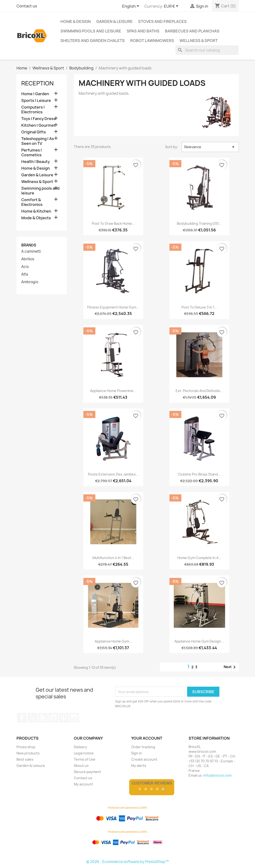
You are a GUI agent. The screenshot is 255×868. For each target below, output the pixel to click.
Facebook (22, 718)
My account (83, 784)
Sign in (137, 753)
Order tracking (143, 747)
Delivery (80, 747)
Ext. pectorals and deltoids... (199, 391)
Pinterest (64, 718)
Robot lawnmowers (152, 41)
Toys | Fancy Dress (38, 119)
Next (231, 667)
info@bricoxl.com (217, 775)
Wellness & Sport (199, 41)
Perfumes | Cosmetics (32, 153)
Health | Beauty (35, 162)
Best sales (25, 759)
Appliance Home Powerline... (113, 391)
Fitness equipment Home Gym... (113, 307)
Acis (25, 267)
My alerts (139, 766)
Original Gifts (34, 132)
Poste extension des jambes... (113, 474)
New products (28, 753)
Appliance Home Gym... (113, 641)
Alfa (25, 274)
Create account (144, 759)
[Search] (207, 50)
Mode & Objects (36, 218)
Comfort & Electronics (32, 202)
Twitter (32, 718)
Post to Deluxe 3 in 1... (199, 307)
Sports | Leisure (36, 101)
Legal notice (84, 753)
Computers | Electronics (33, 110)
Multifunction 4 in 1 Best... (113, 558)
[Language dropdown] (131, 6)
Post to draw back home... (113, 223)
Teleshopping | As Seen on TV (38, 141)
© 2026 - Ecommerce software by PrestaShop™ (127, 862)
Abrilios (28, 259)
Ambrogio (30, 282)
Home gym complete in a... (199, 558)
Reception (37, 83)
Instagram (74, 718)
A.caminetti (31, 251)
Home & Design (76, 21)
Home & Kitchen (36, 211)
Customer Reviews (152, 783)
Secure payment (87, 772)
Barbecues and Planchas (192, 31)
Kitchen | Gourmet (38, 125)
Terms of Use (85, 759)
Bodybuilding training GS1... (199, 223)
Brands (29, 245)
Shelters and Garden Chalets (93, 41)
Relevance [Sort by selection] (210, 147)
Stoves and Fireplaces (162, 21)
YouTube (53, 718)
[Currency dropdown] (172, 6)
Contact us (27, 6)
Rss (43, 718)
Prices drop (26, 747)
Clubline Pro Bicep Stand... (199, 474)
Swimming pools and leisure (91, 31)
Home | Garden (35, 94)
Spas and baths (143, 31)
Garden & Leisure (114, 21)
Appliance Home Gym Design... (199, 641)
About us (81, 766)
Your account (147, 738)
